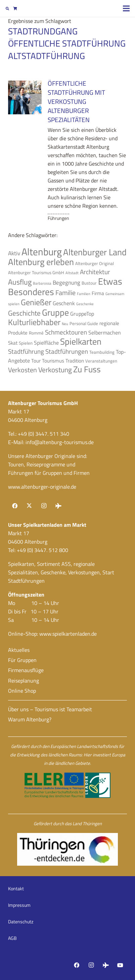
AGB (12, 938)
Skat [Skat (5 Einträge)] (13, 343)
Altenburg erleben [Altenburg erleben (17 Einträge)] (41, 262)
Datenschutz (21, 921)
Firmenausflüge (26, 670)
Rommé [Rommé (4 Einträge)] (36, 333)
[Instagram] (44, 506)
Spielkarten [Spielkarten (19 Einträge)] (81, 341)
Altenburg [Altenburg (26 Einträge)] (42, 252)
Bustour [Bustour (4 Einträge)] (89, 283)
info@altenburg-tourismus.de (60, 442)
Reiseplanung (24, 681)
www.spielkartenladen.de (68, 634)
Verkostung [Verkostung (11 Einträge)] (55, 370)
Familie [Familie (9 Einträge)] (65, 293)
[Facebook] (15, 506)
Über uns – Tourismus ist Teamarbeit (50, 709)
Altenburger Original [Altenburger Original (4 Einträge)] (95, 263)
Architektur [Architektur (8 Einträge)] (95, 272)
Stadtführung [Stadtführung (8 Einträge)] (26, 351)
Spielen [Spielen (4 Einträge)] (26, 343)
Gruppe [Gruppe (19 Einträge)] (55, 312)
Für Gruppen (22, 660)
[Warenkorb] (15, 8)
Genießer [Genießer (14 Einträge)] (36, 302)
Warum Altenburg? (30, 719)
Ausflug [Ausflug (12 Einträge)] (20, 282)
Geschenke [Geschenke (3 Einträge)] (85, 304)
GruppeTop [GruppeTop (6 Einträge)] (82, 314)
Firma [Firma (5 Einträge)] (98, 293)
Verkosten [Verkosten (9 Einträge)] (22, 370)
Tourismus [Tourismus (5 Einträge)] (53, 361)
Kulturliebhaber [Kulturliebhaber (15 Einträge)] (34, 322)
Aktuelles (19, 650)
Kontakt (16, 888)
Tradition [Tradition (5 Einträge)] (75, 361)
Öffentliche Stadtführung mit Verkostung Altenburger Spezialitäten (76, 101)
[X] (29, 506)
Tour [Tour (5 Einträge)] (36, 361)
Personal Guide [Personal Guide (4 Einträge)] (84, 323)
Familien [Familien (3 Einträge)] (84, 294)
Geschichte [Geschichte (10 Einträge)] (24, 313)
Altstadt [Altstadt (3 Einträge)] (72, 273)
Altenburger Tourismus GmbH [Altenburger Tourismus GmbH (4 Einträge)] (36, 272)
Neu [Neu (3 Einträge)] (65, 324)
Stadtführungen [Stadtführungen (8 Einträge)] (67, 351)
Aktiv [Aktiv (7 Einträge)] (14, 253)
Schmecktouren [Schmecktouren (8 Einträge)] (66, 332)
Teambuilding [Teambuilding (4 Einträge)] (102, 352)
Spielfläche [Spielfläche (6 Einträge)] (46, 343)
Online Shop (22, 691)
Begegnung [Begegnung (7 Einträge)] (66, 282)
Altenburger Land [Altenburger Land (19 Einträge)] (95, 252)
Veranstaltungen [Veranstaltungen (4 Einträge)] (101, 361)
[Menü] (126, 8)
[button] (7, 8)
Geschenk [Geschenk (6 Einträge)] (64, 303)
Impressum (19, 905)
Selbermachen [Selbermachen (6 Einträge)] (105, 333)
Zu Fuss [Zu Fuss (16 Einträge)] (87, 369)
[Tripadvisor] (58, 506)
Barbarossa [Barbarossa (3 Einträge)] (42, 283)
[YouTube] (120, 965)
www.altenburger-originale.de (42, 487)
